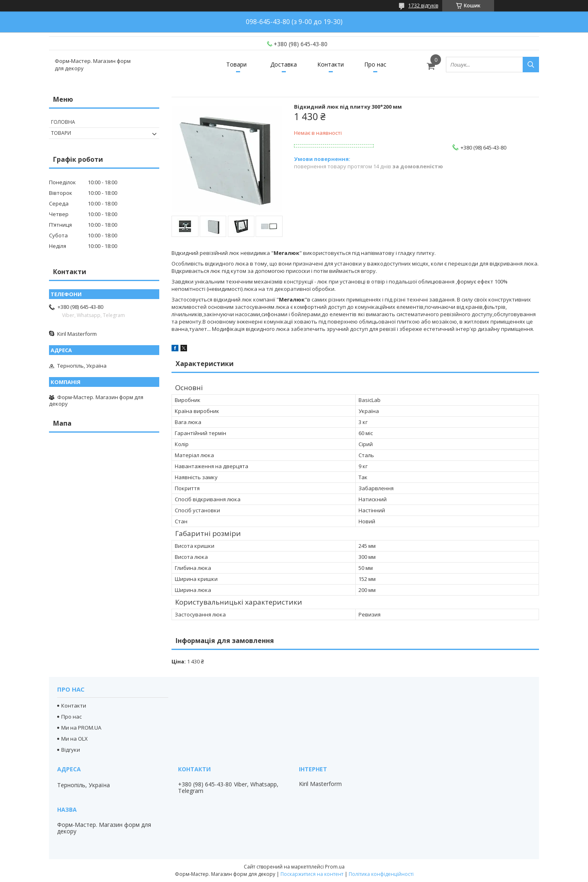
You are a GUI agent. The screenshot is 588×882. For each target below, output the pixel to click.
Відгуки (71, 750)
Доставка (284, 64)
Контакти (331, 64)
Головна (63, 122)
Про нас (375, 64)
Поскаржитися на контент (312, 874)
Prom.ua (335, 867)
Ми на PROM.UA (81, 728)
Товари (236, 64)
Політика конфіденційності (381, 874)
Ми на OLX (75, 739)
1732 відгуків (423, 6)
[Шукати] (531, 65)
